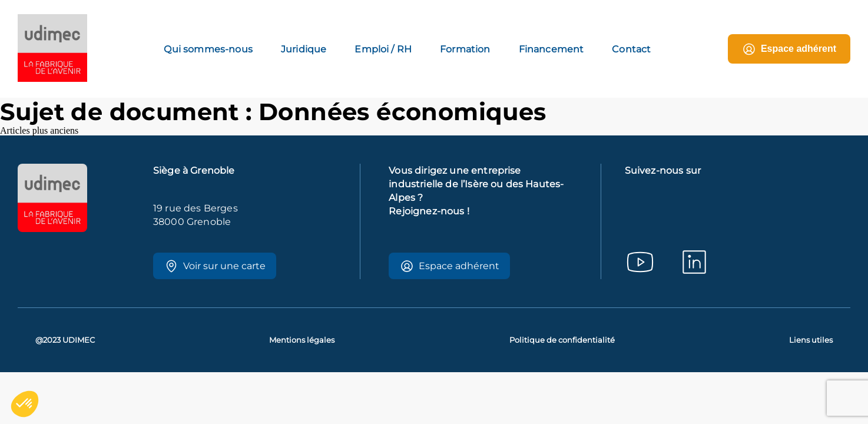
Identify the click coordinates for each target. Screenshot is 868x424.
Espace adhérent (789, 49)
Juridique (304, 49)
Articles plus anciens (39, 130)
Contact (631, 49)
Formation (465, 49)
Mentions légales (302, 340)
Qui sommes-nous (208, 49)
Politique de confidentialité (562, 340)
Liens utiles (811, 340)
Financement (551, 49)
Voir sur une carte (215, 266)
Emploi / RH (383, 49)
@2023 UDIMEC (65, 340)
